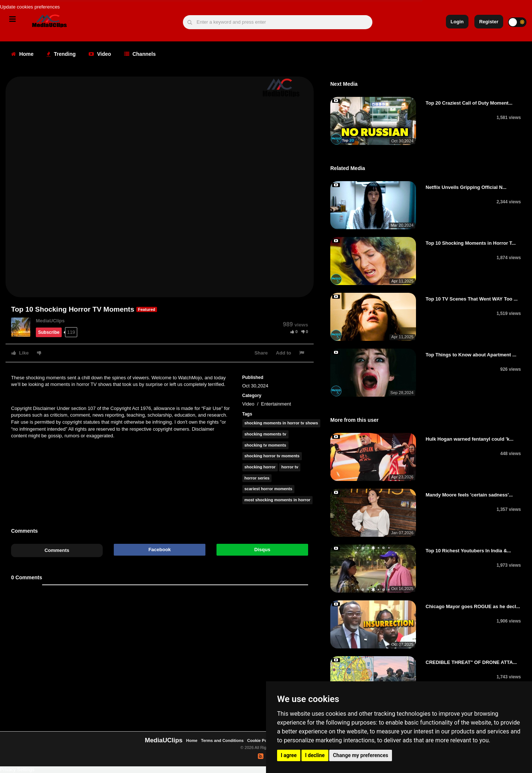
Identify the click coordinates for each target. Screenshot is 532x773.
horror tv (290, 467)
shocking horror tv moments (272, 456)
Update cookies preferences (30, 7)
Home (22, 54)
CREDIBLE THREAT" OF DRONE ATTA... (471, 662)
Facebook (160, 550)
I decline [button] (315, 755)
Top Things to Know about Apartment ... (471, 355)
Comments (57, 550)
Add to (284, 353)
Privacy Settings (17, 769)
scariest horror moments (269, 489)
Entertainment (276, 404)
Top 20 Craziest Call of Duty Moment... (469, 103)
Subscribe (49, 332)
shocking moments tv (265, 434)
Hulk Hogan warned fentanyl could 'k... (470, 439)
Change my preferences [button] (360, 755)
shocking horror (260, 467)
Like (20, 353)
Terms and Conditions (222, 740)
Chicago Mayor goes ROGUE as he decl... (473, 606)
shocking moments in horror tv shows (281, 423)
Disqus (262, 550)
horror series (257, 478)
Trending (61, 54)
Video (100, 54)
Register (489, 22)
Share (261, 353)
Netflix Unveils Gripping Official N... (466, 187)
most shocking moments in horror (277, 500)
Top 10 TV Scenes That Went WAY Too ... (472, 299)
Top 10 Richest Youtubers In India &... (468, 551)
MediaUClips (50, 321)
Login (457, 22)
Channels (140, 54)
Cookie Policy (261, 740)
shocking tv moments (265, 445)
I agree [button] (289, 755)
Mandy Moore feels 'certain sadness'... (469, 495)
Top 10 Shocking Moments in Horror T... (471, 243)
